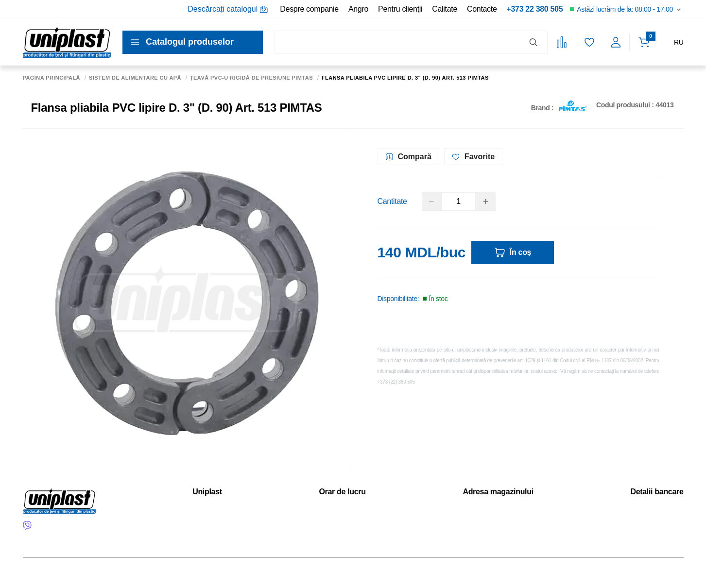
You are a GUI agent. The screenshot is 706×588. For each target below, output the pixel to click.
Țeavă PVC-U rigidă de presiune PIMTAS (251, 78)
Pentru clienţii (400, 9)
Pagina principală (52, 78)
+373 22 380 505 (534, 9)
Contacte (482, 9)
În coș (513, 252)
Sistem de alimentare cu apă (135, 78)
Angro (358, 9)
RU (679, 42)
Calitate (445, 9)
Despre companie (309, 9)
